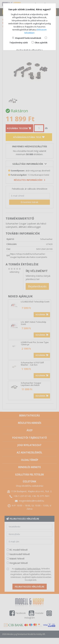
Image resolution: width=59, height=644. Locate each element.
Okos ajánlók (41, 43)
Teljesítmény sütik (19, 43)
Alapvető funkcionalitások (28, 38)
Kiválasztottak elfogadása (29, 50)
